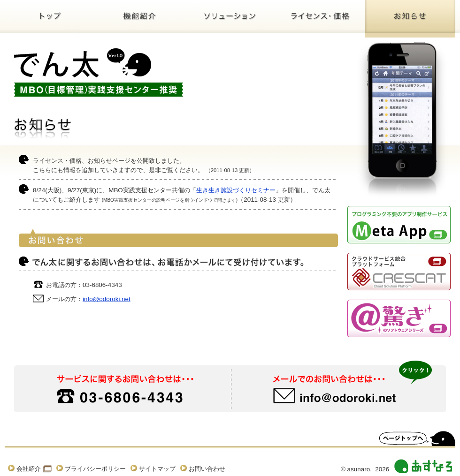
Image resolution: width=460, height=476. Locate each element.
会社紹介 (29, 469)
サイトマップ (157, 469)
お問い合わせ (207, 469)
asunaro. (360, 469)
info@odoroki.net (107, 299)
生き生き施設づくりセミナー (236, 190)
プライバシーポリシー (95, 469)
